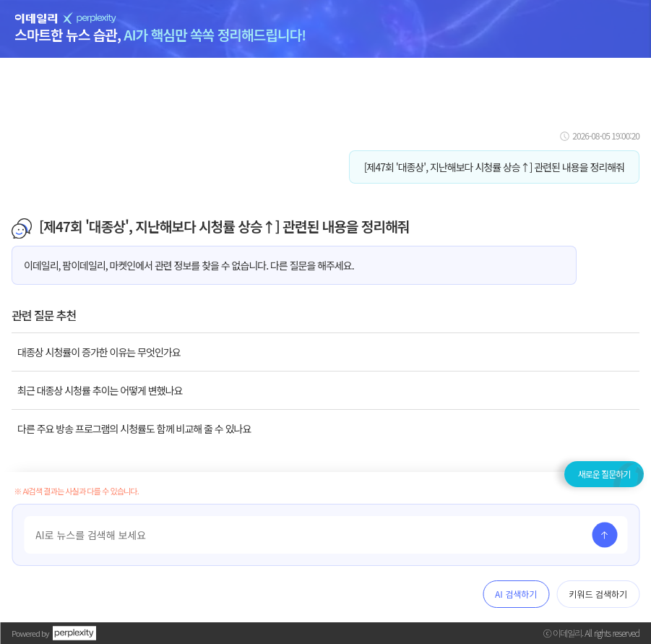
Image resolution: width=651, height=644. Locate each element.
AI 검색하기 (516, 594)
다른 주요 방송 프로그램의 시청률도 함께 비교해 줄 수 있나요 (134, 429)
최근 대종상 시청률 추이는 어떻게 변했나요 (100, 390)
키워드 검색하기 (598, 594)
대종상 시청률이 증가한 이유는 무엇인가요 (99, 352)
